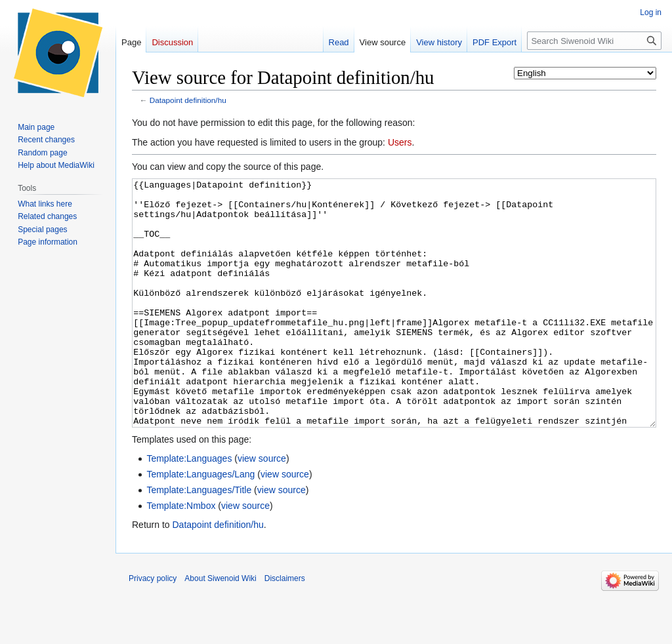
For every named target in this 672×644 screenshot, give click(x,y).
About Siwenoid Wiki (220, 628)
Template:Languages (189, 508)
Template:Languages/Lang (200, 523)
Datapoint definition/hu (188, 100)
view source (262, 508)
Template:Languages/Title (199, 539)
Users (400, 142)
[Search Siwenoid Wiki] (594, 41)
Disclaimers (285, 628)
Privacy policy (153, 628)
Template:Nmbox (181, 555)
